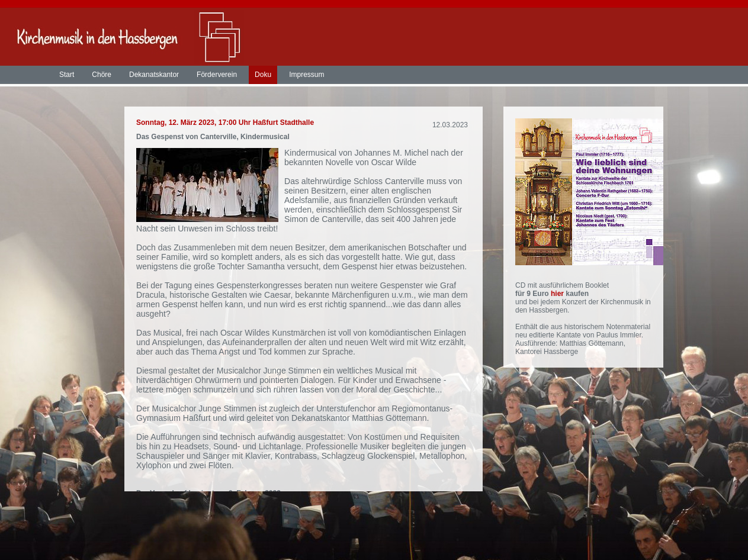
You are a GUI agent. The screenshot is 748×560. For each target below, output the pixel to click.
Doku (263, 75)
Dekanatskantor (154, 75)
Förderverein (217, 75)
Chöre (102, 75)
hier (558, 294)
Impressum (306, 75)
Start (67, 75)
